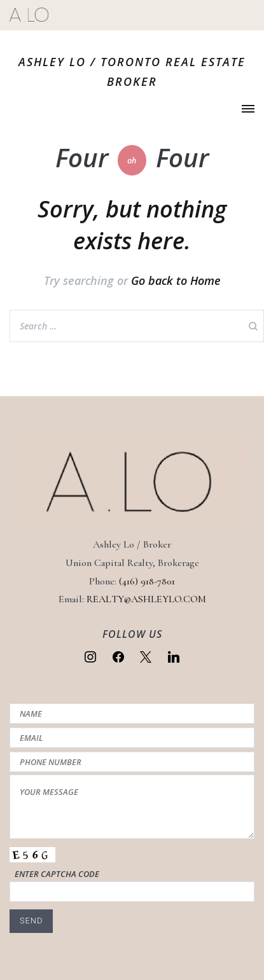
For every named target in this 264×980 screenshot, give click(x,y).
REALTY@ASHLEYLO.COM (146, 599)
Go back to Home (176, 280)
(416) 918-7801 (147, 581)
